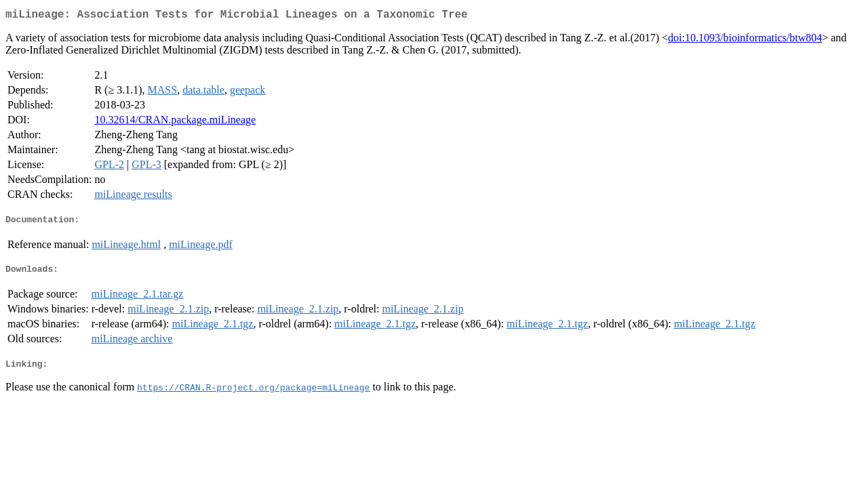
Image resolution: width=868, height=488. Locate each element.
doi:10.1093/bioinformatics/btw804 (745, 40)
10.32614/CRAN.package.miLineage (175, 122)
